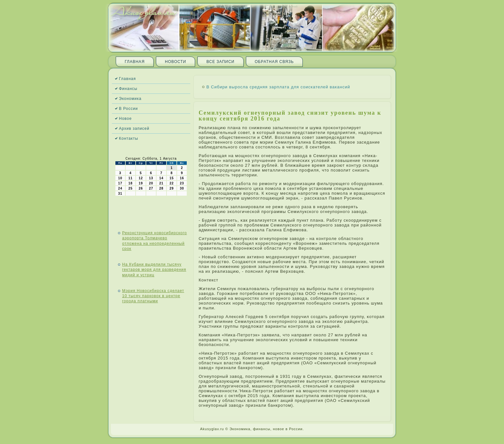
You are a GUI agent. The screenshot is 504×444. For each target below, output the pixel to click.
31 (120, 194)
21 (161, 183)
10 (120, 178)
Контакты (129, 138)
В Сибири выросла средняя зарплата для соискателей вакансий (278, 87)
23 (182, 183)
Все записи (220, 62)
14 (161, 178)
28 (161, 188)
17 (120, 183)
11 (130, 178)
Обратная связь (274, 62)
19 (141, 183)
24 (120, 188)
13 (151, 178)
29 (171, 188)
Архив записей (134, 129)
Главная (135, 62)
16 (182, 178)
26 (141, 188)
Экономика (130, 99)
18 (130, 183)
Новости (175, 62)
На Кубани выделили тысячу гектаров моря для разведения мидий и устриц (154, 270)
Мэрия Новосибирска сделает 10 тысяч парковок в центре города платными (153, 296)
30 (182, 188)
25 (130, 188)
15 (171, 178)
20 (151, 183)
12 (141, 178)
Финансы (128, 89)
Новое (125, 119)
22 (171, 183)
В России (128, 109)
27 (151, 188)
